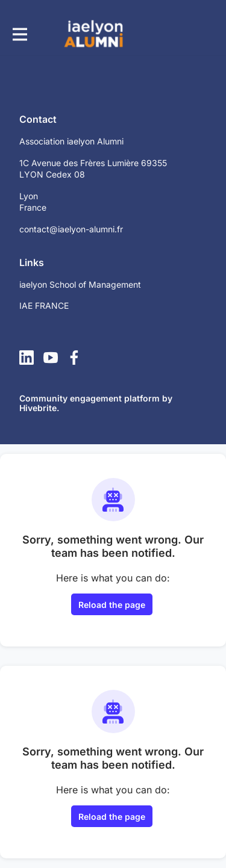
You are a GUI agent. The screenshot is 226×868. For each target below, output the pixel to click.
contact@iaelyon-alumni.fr (71, 229)
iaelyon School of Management (80, 284)
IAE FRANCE (44, 305)
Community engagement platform (89, 398)
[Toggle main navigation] (19, 34)
